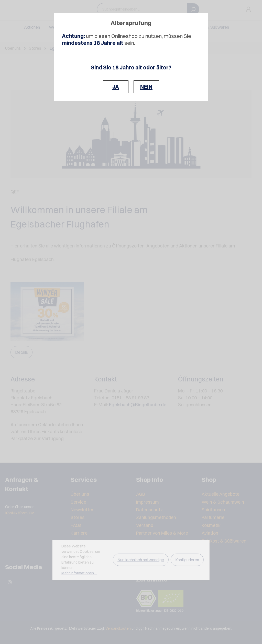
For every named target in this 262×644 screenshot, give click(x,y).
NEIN (146, 87)
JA (116, 87)
